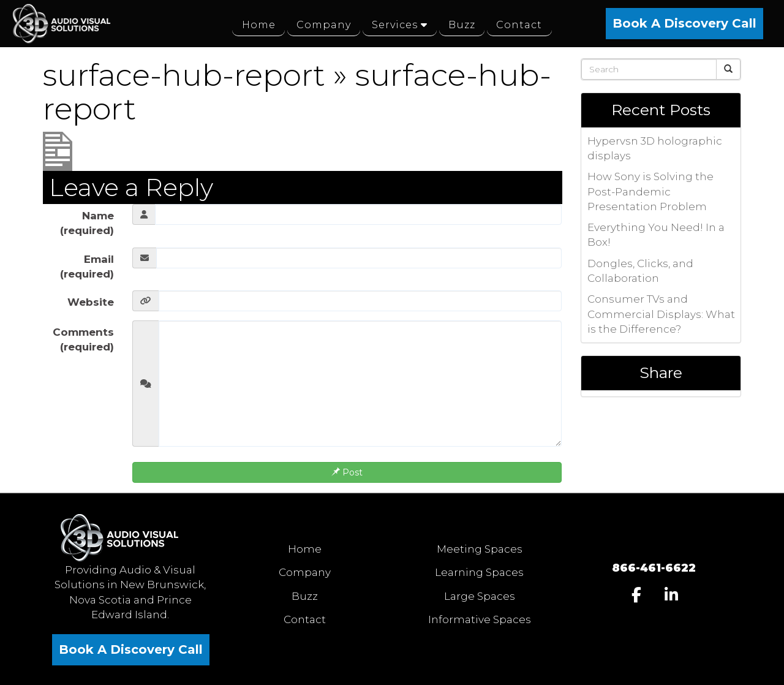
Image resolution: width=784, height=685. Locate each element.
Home (305, 549)
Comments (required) (83, 339)
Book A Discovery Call (684, 23)
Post (347, 472)
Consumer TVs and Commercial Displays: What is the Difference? (661, 314)
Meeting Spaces (480, 549)
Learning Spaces (479, 572)
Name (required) (87, 223)
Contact (305, 619)
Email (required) (87, 267)
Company (305, 572)
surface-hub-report (187, 75)
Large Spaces (480, 596)
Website (91, 302)
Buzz (305, 596)
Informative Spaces (480, 619)
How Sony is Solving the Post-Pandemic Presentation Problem (650, 191)
